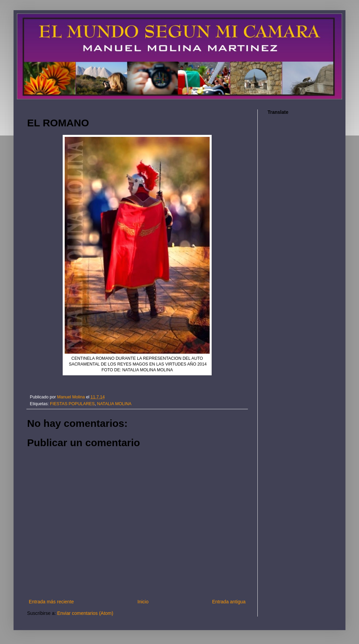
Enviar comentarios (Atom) (85, 613)
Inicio (143, 602)
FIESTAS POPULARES (72, 404)
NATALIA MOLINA (114, 404)
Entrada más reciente (51, 602)
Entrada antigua (229, 602)
